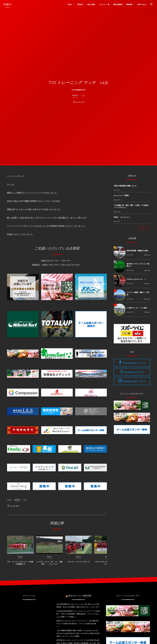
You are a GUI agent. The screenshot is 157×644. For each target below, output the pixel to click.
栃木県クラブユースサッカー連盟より (138, 265)
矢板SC (7, 4)
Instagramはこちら (134, 381)
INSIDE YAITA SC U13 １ (136, 279)
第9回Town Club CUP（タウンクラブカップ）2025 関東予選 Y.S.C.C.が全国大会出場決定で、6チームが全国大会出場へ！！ (77, 624)
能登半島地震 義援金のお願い (138, 251)
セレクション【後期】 (122, 195)
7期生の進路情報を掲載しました (125, 186)
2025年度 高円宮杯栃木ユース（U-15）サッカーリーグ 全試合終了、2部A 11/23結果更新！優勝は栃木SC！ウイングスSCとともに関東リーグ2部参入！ (78, 614)
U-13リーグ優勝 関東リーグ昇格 (138, 294)
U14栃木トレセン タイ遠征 (137, 308)
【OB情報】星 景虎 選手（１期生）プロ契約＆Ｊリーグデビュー (131, 206)
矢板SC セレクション (122, 217)
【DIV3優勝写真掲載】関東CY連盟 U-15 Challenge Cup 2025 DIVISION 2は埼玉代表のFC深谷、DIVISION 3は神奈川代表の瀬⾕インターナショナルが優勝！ (78, 633)
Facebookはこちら (134, 363)
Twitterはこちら (134, 372)
